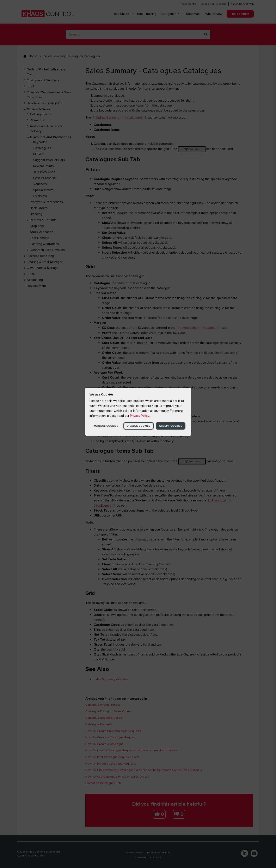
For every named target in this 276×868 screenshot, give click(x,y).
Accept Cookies (171, 426)
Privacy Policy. (140, 416)
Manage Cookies (106, 426)
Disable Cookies (139, 426)
